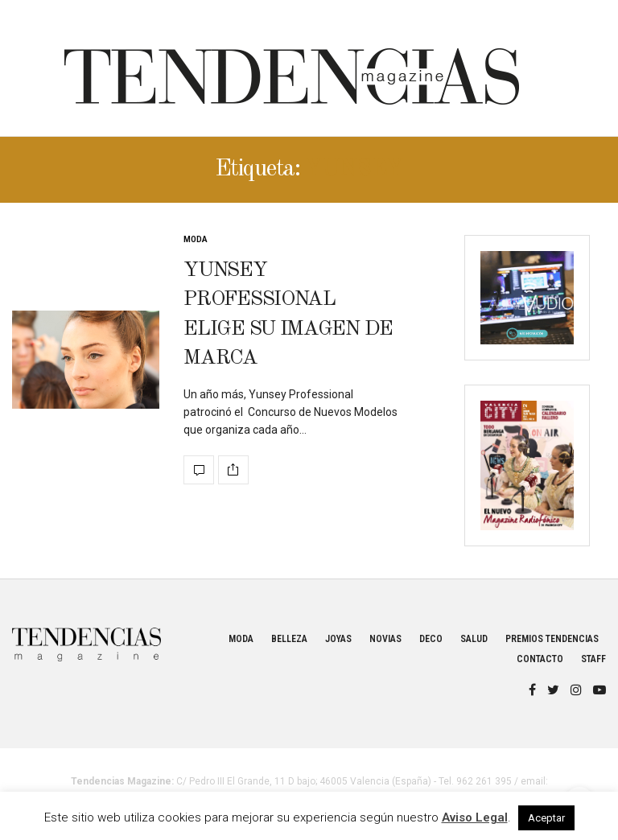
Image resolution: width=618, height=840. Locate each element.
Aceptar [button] (546, 818)
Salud (474, 639)
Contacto (540, 659)
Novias (385, 639)
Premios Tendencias (552, 639)
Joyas (338, 639)
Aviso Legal (475, 817)
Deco (431, 639)
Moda (196, 239)
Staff (593, 659)
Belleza (289, 639)
